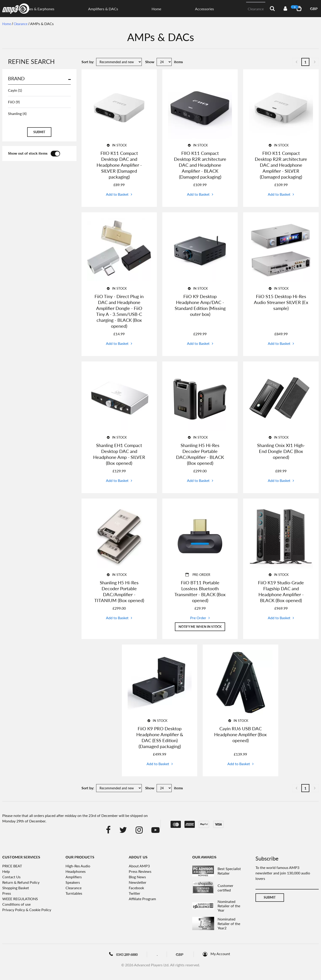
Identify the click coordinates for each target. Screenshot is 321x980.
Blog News (137, 877)
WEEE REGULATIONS (20, 899)
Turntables (74, 894)
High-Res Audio (78, 867)
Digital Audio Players (115, 9)
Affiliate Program (142, 899)
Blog (162, 955)
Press (7, 894)
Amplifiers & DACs (195, 9)
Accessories (235, 9)
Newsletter (138, 883)
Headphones (76, 872)
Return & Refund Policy (21, 883)
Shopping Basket (16, 888)
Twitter (134, 894)
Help (6, 872)
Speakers (73, 883)
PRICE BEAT (12, 867)
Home (218, 9)
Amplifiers (74, 877)
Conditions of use (16, 905)
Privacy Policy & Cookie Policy (27, 910)
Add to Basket (117, 194)
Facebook (136, 888)
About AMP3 (139, 867)
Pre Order (198, 618)
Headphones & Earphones (156, 9)
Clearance (256, 9)
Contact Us (11, 877)
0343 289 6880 (121, 955)
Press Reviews (140, 872)
